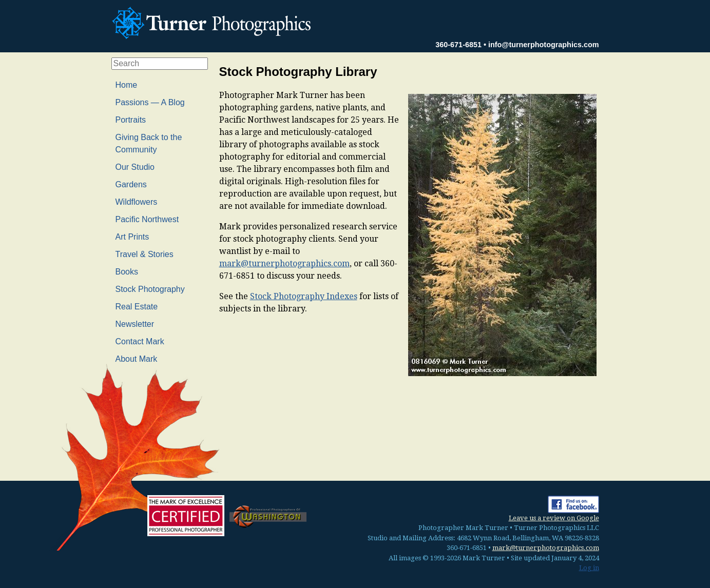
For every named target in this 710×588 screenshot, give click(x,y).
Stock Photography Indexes (304, 296)
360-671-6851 (458, 45)
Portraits (131, 120)
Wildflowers (137, 202)
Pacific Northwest (147, 219)
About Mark (137, 359)
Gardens (131, 184)
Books (127, 272)
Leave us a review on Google (554, 518)
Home (127, 85)
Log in (589, 568)
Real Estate (137, 307)
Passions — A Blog (150, 102)
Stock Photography (150, 289)
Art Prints (132, 237)
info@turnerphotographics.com (544, 45)
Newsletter (135, 324)
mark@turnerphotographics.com (284, 263)
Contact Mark (140, 341)
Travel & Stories (145, 254)
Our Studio (135, 167)
